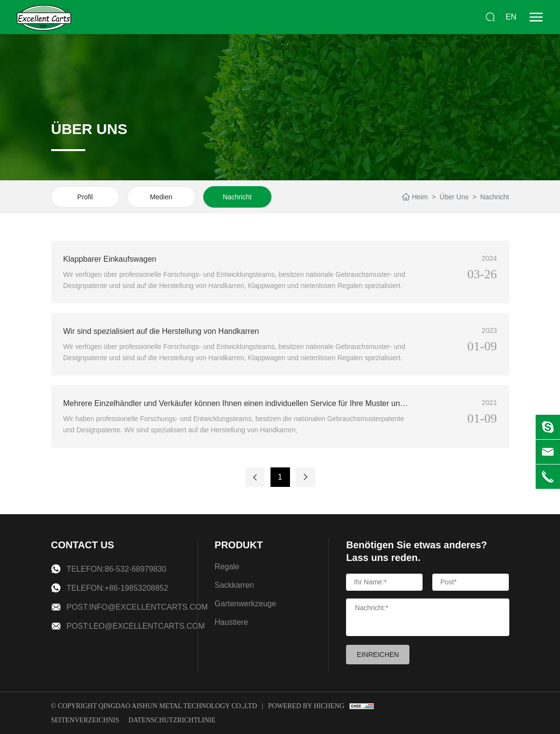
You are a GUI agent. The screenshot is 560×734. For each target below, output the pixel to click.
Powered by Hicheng (306, 706)
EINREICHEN (378, 655)
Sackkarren (234, 585)
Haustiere (231, 622)
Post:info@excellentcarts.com (137, 607)
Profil (85, 197)
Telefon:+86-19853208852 (118, 588)
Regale (227, 567)
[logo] (44, 17)
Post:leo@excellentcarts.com (136, 626)
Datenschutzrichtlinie (172, 720)
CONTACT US (83, 545)
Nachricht (237, 197)
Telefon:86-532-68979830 (117, 569)
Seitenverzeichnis (85, 720)
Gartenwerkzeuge (245, 604)
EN (511, 17)
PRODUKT (239, 545)
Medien (161, 197)
